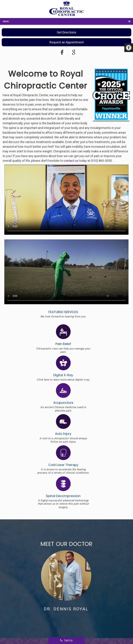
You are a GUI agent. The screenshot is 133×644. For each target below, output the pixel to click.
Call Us (66, 640)
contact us (71, 161)
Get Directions (67, 32)
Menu (6, 21)
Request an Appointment (67, 42)
